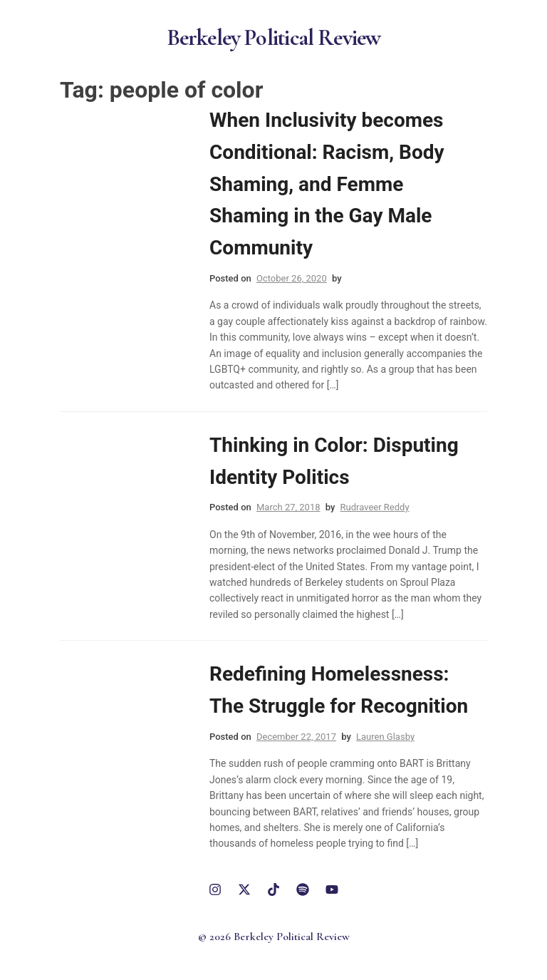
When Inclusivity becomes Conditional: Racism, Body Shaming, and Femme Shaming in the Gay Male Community (327, 184)
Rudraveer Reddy (375, 507)
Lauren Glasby (385, 737)
